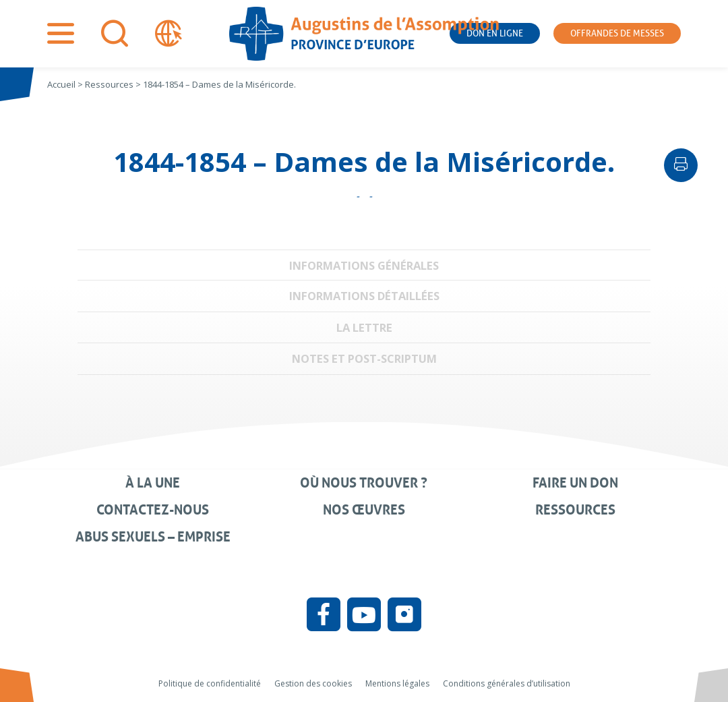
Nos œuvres (364, 510)
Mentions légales (397, 683)
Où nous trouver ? (364, 483)
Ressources (575, 510)
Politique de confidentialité (210, 683)
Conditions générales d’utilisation (507, 683)
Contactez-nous (153, 510)
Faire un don (575, 483)
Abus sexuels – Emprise (153, 537)
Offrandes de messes (617, 33)
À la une (153, 483)
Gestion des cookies (313, 683)
